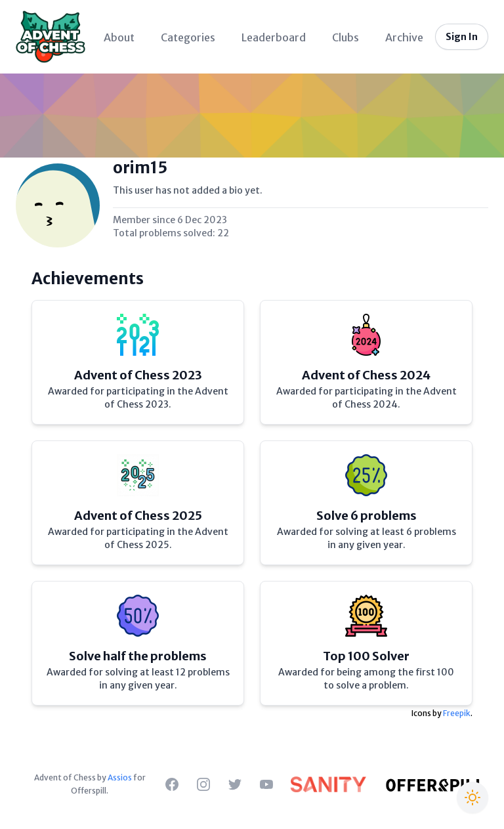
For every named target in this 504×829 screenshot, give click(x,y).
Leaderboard (274, 37)
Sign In (462, 37)
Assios (120, 777)
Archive (404, 37)
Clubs (346, 37)
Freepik (457, 713)
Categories (188, 37)
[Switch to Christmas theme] (472, 797)
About (119, 37)
